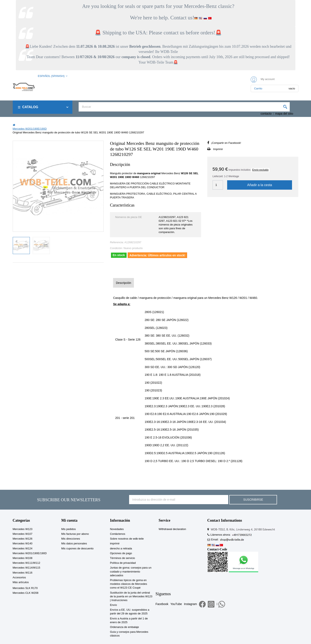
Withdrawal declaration (172, 529)
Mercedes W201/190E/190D (30, 553)
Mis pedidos (69, 529)
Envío (113, 605)
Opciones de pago (121, 553)
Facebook (162, 604)
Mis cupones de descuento (77, 548)
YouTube (176, 604)
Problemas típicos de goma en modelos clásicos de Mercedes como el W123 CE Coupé (128, 584)
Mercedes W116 (23, 573)
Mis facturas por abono (75, 534)
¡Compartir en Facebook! (226, 143)
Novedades (117, 529)
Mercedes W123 (23, 529)
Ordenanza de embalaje (124, 627)
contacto (266, 114)
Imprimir (218, 149)
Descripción (124, 283)
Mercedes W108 (23, 558)
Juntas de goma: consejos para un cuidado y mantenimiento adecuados (131, 571)
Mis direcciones (71, 539)
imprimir (115, 543)
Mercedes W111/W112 (26, 563)
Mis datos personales (74, 543)
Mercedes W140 (23, 543)
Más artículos (21, 582)
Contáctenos (118, 534)
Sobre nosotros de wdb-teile (127, 539)
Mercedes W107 (23, 534)
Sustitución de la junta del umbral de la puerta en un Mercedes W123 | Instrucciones (131, 596)
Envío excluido (260, 170)
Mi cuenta (69, 520)
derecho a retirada (121, 548)
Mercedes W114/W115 (26, 568)
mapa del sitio (284, 114)
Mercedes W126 (23, 539)
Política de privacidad (123, 563)
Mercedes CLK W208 (26, 593)
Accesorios (19, 577)
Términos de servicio (122, 558)
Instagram (190, 604)
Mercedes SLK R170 (25, 588)
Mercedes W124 (23, 548)
